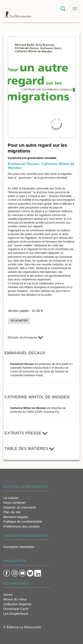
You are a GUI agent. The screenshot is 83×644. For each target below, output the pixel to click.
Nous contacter (14, 502)
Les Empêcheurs (16, 614)
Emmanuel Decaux (23, 164)
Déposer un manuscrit (20, 507)
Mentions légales (16, 517)
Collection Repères (17, 604)
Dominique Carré (16, 609)
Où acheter (19, 321)
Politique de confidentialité (23, 522)
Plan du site (12, 512)
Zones (8, 595)
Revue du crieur (15, 599)
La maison (11, 498)
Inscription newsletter (19, 547)
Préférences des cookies (21, 526)
